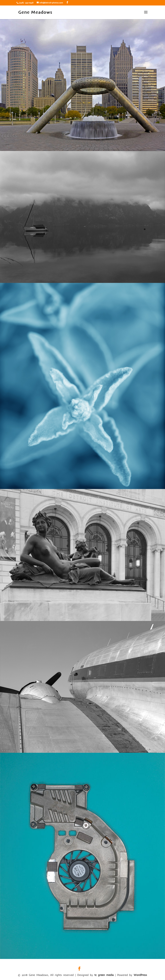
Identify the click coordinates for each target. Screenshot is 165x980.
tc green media (104, 975)
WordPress (140, 975)
